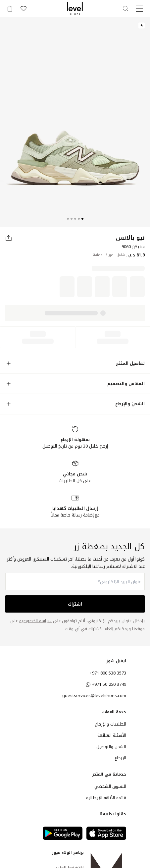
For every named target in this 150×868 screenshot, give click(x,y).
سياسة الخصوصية (35, 621)
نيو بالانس (130, 238)
